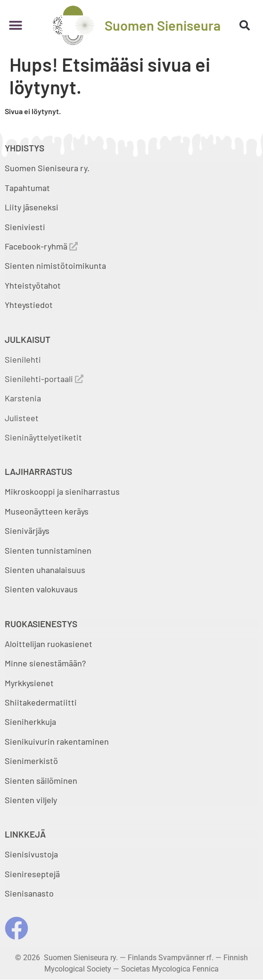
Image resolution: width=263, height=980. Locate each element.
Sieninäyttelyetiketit (43, 437)
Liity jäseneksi (32, 207)
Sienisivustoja (31, 854)
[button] (15, 25)
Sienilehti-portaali (44, 379)
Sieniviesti (26, 227)
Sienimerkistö (31, 761)
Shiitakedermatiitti (41, 702)
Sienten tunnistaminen (48, 550)
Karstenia (23, 398)
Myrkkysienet (29, 683)
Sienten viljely (31, 800)
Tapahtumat (27, 188)
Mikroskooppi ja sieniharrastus (62, 491)
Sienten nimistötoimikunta (55, 266)
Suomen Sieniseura (163, 25)
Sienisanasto (29, 893)
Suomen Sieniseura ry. (47, 168)
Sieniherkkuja (30, 722)
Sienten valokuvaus (41, 589)
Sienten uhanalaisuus (45, 570)
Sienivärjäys (27, 531)
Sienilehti (23, 359)
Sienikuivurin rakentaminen (57, 741)
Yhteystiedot (29, 305)
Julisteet (22, 418)
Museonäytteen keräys (47, 511)
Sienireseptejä (32, 874)
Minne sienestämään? (45, 663)
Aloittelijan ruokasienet (49, 644)
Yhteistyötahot (33, 285)
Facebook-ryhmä (41, 246)
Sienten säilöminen (41, 781)
